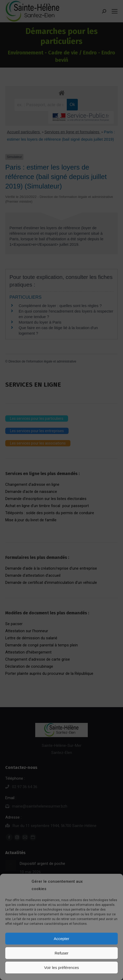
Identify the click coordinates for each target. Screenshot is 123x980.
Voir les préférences (62, 968)
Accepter (61, 939)
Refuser (62, 953)
